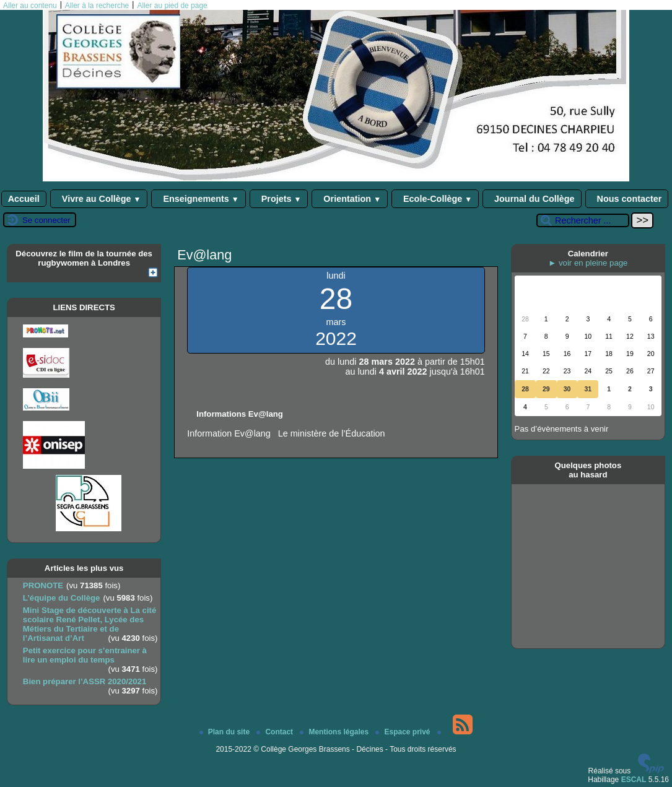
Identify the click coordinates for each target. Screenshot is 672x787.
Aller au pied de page (172, 6)
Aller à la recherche (97, 6)
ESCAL (634, 780)
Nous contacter (627, 199)
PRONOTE (43, 585)
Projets (279, 199)
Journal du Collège (532, 199)
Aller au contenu (30, 6)
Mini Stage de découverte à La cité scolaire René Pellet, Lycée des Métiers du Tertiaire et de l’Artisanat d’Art (89, 624)
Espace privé (404, 732)
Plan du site (226, 732)
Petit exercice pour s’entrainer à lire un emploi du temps (85, 655)
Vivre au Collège (99, 199)
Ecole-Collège (435, 199)
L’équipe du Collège (62, 598)
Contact (276, 732)
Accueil (24, 199)
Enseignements (198, 199)
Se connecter (46, 220)
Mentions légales (335, 732)
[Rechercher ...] (583, 220)
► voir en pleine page (588, 263)
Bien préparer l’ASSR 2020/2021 (85, 681)
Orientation (350, 199)
